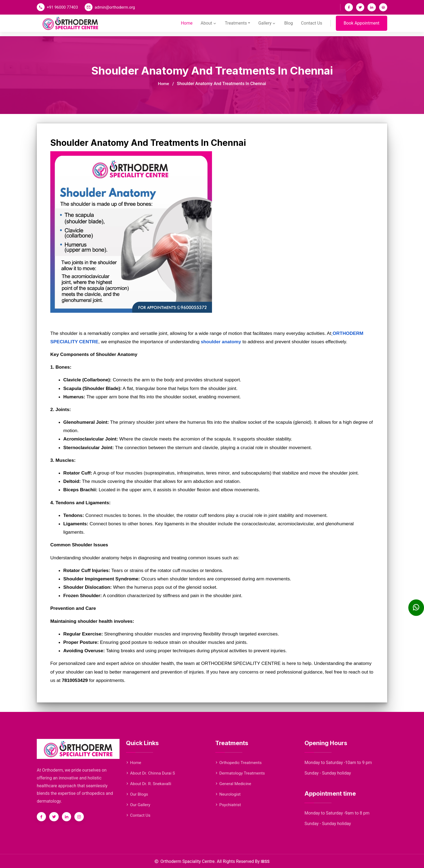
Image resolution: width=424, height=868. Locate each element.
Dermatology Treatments (241, 773)
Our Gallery (139, 805)
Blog (287, 26)
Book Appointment (362, 26)
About (203, 26)
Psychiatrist (229, 805)
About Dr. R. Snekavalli (150, 784)
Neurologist (228, 794)
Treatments (231, 26)
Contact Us (311, 26)
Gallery (264, 26)
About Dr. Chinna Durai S (152, 773)
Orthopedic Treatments (239, 763)
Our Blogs (137, 794)
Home (180, 26)
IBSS (265, 861)
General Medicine (234, 784)
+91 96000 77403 (63, 7)
